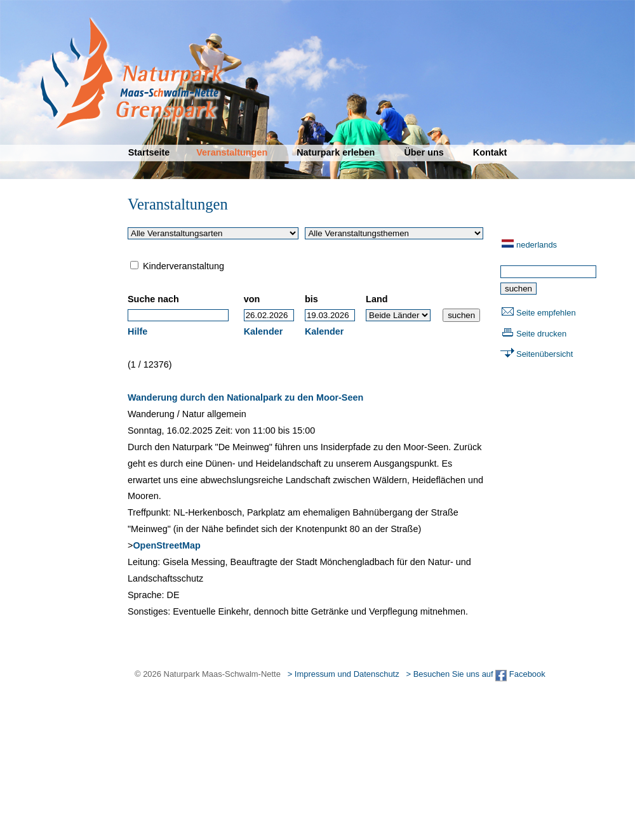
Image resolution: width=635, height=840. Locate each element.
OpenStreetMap (166, 545)
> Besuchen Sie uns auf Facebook (475, 674)
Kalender (264, 331)
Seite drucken (541, 334)
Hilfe (137, 331)
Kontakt (490, 152)
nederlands (537, 245)
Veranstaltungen (232, 152)
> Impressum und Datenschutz (344, 674)
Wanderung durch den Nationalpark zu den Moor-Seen (245, 397)
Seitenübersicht (545, 354)
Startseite (149, 152)
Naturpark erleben (336, 152)
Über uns (424, 152)
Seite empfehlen (546, 313)
